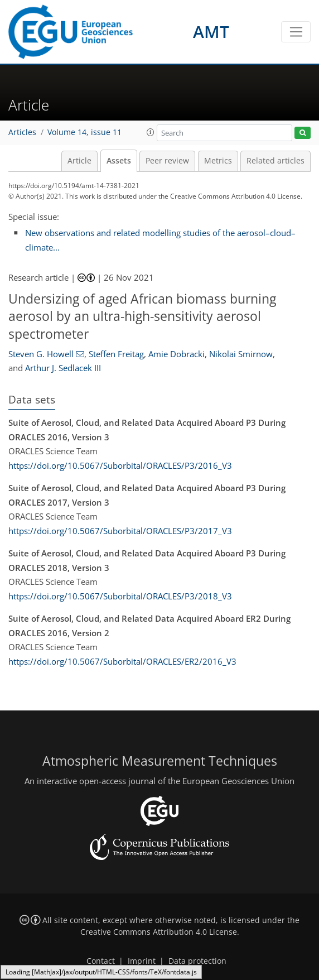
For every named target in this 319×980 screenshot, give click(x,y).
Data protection (197, 961)
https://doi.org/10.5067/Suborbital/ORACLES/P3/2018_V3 (120, 596)
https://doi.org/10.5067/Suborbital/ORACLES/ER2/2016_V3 (122, 661)
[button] (151, 132)
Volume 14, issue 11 (84, 132)
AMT (211, 32)
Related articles (275, 161)
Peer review (167, 161)
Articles (22, 132)
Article (79, 161)
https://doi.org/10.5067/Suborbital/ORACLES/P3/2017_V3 (120, 531)
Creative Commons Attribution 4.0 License (159, 932)
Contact (101, 961)
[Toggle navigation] (296, 32)
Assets (119, 161)
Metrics (218, 161)
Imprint (142, 961)
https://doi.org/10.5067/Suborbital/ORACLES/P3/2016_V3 (120, 465)
